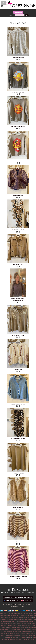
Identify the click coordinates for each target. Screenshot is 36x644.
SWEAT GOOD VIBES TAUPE (18, 161)
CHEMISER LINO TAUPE (18, 335)
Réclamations (15, 606)
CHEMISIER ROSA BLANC (18, 58)
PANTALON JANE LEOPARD (18, 439)
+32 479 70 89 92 (8, 597)
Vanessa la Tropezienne (11, 600)
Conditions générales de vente (23, 604)
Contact (23, 606)
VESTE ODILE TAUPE (18, 264)
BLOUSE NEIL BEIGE (18, 370)
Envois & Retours (8, 604)
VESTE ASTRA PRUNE (18, 195)
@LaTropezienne (27, 600)
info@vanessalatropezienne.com (23, 597)
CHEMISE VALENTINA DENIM (18, 404)
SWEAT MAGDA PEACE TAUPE (18, 126)
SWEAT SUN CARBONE (18, 92)
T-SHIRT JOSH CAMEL (18, 473)
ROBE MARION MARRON (18, 230)
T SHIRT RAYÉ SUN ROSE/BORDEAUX (18, 576)
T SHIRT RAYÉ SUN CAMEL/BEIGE (18, 542)
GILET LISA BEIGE (18, 507)
